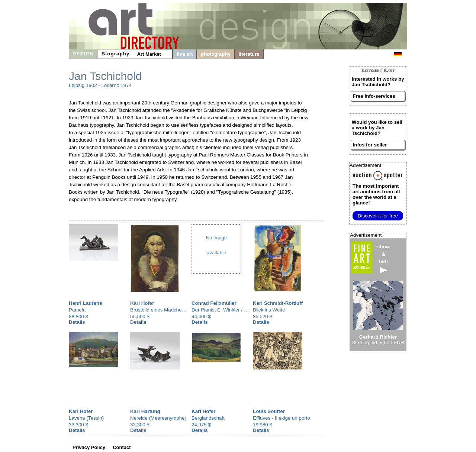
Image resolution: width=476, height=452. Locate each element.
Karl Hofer (142, 303)
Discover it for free (378, 216)
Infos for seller (370, 145)
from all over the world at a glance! (376, 194)
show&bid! (383, 259)
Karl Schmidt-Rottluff (278, 303)
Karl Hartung (145, 411)
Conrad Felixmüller (214, 303)
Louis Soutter (269, 411)
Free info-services (374, 96)
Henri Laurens (86, 303)
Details (77, 322)
